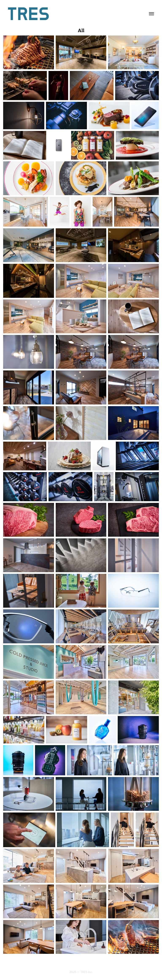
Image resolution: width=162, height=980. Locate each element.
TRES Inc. (86, 972)
